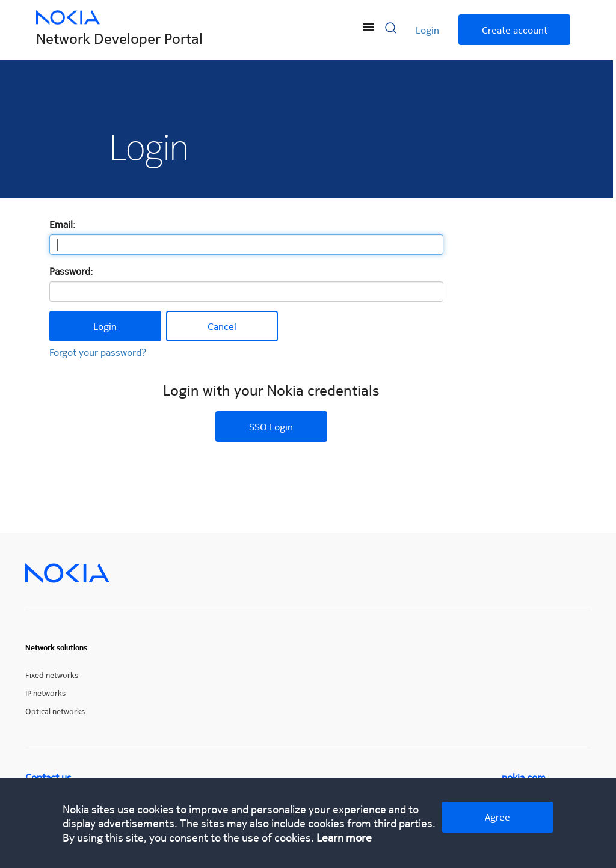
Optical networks (55, 711)
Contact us (48, 777)
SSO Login (271, 426)
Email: (62, 224)
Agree (497, 817)
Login (427, 30)
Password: (71, 271)
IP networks (45, 693)
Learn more (344, 837)
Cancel (222, 326)
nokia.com (524, 777)
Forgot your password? (98, 352)
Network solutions (56, 648)
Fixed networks (52, 675)
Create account (515, 30)
